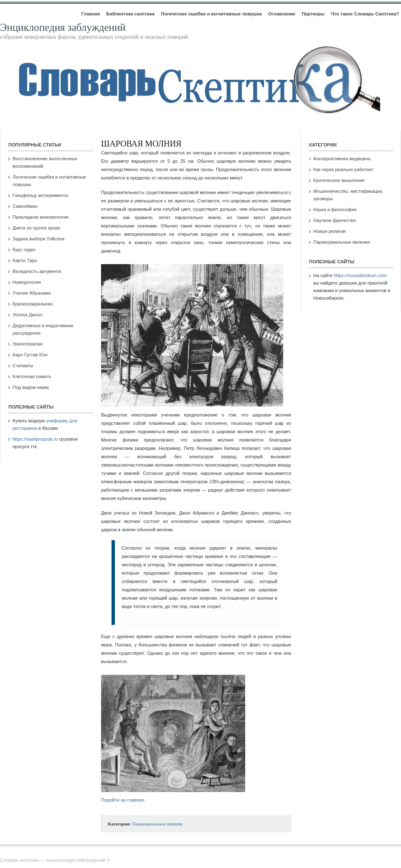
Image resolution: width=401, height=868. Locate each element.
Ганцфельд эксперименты (40, 195)
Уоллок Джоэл (28, 315)
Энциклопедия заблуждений (63, 27)
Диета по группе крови (36, 228)
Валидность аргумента (37, 271)
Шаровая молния (141, 144)
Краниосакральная (33, 304)
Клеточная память (32, 376)
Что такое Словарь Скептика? (365, 14)
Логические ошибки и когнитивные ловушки (211, 14)
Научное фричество (335, 220)
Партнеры (313, 14)
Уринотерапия (28, 344)
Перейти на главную (123, 800)
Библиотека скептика (130, 14)
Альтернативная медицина (342, 159)
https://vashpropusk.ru (35, 439)
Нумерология (27, 282)
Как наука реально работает (343, 169)
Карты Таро (25, 260)
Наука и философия (335, 209)
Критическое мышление (339, 180)
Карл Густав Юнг (30, 355)
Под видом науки (31, 387)
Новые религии (330, 231)
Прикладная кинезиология (41, 217)
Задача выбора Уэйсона (38, 239)
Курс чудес (24, 250)
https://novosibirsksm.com (360, 275)
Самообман (25, 206)
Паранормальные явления (157, 824)
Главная (90, 14)
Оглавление (282, 14)
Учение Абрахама (32, 293)
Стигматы (23, 366)
